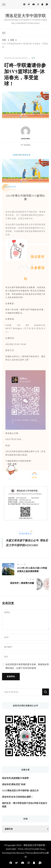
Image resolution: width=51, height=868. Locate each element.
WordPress (41, 853)
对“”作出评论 (26, 145)
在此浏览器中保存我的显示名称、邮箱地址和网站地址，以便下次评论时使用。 (27, 666)
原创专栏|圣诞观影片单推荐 (15, 778)
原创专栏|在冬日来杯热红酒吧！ (18, 797)
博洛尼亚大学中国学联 (26, 16)
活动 (33, 58)
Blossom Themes (25, 853)
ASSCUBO (26, 133)
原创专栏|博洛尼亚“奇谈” (14, 784)
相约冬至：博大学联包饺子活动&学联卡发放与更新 (25, 805)
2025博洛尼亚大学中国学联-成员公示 (20, 791)
